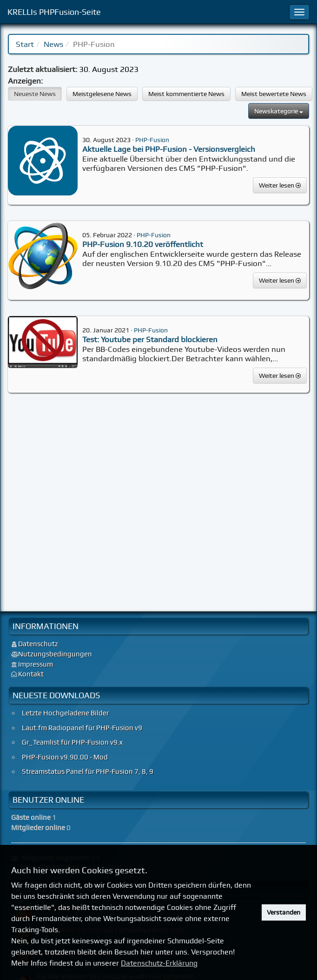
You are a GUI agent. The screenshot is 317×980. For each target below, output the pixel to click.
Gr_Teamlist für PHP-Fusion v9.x (72, 742)
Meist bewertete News (274, 94)
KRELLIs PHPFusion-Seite (54, 12)
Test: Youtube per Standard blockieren (150, 339)
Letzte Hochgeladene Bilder (65, 713)
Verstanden (284, 912)
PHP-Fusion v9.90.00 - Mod (65, 757)
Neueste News (35, 94)
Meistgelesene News (102, 94)
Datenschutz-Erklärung (159, 963)
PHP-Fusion (152, 140)
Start (25, 44)
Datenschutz (38, 644)
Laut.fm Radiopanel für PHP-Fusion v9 (82, 728)
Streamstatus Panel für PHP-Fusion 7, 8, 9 (88, 772)
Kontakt (31, 674)
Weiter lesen (280, 185)
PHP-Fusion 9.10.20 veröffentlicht (143, 244)
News (53, 44)
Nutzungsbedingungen (55, 654)
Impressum (36, 664)
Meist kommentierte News (186, 94)
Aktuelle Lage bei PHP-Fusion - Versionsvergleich (169, 149)
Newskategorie (279, 111)
